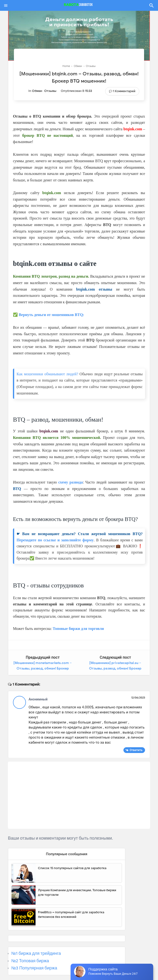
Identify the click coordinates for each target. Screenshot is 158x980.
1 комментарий (124, 91)
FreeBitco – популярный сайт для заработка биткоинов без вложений (71, 915)
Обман (37, 91)
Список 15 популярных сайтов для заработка (72, 868)
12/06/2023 (138, 698)
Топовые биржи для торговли (78, 629)
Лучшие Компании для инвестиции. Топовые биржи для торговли (77, 893)
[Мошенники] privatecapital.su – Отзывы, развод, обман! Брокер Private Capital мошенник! (115, 669)
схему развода (71, 482)
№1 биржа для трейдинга (36, 953)
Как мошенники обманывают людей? (47, 374)
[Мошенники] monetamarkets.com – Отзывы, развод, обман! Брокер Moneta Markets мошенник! (43, 669)
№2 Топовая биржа (30, 961)
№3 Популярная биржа (34, 968)
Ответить (136, 750)
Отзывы (50, 91)
